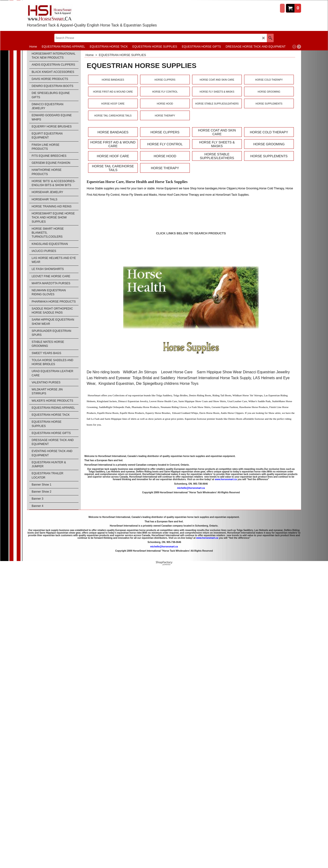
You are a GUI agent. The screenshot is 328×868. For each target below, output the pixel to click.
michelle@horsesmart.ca (191, 488)
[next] (299, 47)
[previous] (294, 47)
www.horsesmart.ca (226, 479)
